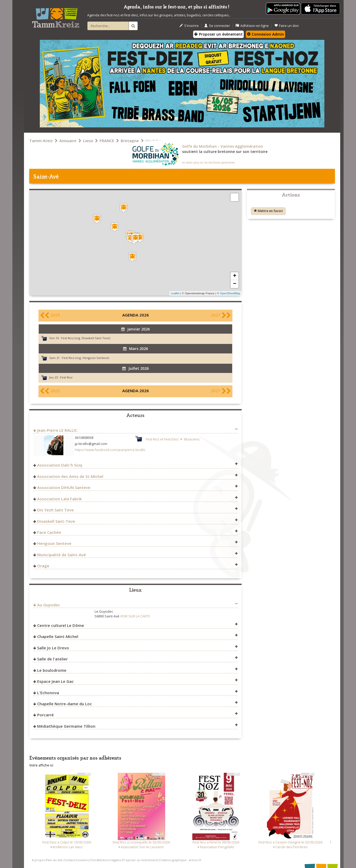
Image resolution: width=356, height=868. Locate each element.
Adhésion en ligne (252, 26)
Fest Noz (66, 377)
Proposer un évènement (218, 34)
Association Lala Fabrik (59, 499)
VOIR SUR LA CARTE (135, 616)
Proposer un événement (140, 860)
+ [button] (235, 276)
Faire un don (287, 26)
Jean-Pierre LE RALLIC (57, 430)
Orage (43, 566)
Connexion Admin (265, 34)
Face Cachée (49, 532)
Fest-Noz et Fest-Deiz (162, 439)
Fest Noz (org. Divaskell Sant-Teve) (86, 338)
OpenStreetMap (230, 293)
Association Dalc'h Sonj (60, 465)
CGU (93, 860)
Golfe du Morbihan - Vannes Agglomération (223, 146)
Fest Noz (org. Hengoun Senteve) (86, 358)
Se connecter (217, 26)
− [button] (235, 284)
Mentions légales (109, 860)
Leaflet (175, 293)
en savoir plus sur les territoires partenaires (208, 162)
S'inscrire (189, 26)
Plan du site (54, 860)
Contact (69, 860)
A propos (38, 860)
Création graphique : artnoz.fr (180, 860)
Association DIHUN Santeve (64, 487)
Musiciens (192, 439)
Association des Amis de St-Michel (70, 476)
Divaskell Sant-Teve (56, 521)
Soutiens (82, 860)
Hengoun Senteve (54, 543)
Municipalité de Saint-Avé (62, 555)
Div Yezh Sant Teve (55, 510)
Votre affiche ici (41, 765)
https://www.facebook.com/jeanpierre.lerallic (110, 450)
